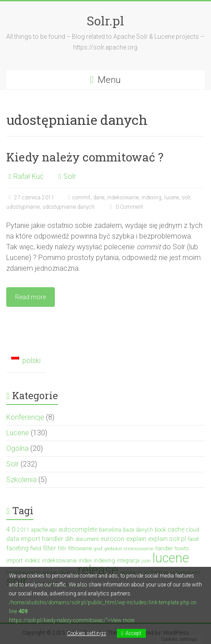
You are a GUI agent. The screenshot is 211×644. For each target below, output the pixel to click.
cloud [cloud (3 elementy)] (192, 530)
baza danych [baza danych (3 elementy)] (138, 530)
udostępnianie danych (68, 207)
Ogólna (17, 448)
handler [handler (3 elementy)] (164, 549)
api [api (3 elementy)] (53, 530)
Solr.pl (105, 21)
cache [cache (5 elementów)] (176, 529)
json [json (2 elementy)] (146, 561)
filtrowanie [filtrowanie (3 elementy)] (80, 549)
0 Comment (125, 207)
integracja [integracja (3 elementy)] (128, 561)
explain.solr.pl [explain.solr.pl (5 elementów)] (167, 539)
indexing (151, 198)
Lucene (18, 433)
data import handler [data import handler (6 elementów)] (35, 539)
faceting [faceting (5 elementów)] (17, 548)
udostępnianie (23, 207)
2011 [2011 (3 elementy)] (23, 530)
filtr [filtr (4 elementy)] (62, 548)
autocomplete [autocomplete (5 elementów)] (78, 529)
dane (99, 198)
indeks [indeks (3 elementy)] (32, 561)
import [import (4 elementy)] (14, 560)
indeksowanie (123, 198)
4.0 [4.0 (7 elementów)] (11, 529)
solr (186, 198)
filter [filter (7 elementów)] (50, 548)
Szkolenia (21, 480)
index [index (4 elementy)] (85, 560)
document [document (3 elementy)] (87, 539)
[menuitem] (26, 361)
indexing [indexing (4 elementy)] (104, 560)
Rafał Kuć (28, 176)
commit (81, 198)
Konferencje (25, 417)
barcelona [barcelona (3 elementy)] (110, 530)
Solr (70, 176)
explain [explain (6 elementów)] (136, 539)
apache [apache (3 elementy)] (39, 530)
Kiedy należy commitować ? (85, 157)
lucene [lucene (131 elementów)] (171, 558)
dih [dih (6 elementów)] (69, 539)
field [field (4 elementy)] (36, 548)
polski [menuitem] (31, 361)
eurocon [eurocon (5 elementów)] (113, 539)
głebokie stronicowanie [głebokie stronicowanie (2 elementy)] (129, 549)
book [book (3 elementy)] (160, 530)
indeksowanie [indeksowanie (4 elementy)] (59, 560)
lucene (172, 198)
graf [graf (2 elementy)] (98, 549)
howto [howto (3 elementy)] (182, 549)
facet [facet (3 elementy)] (193, 539)
